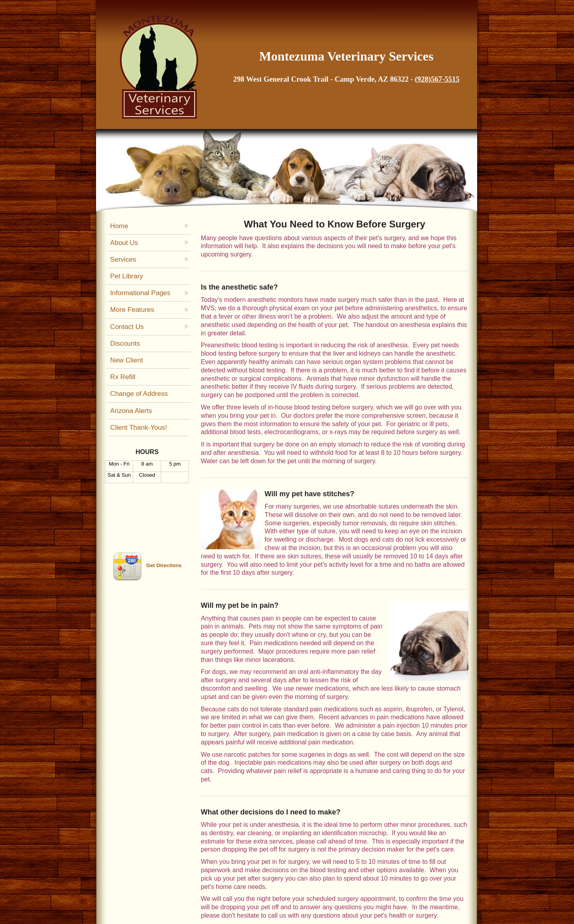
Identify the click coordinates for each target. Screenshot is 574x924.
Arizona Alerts (131, 411)
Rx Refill (123, 377)
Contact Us (127, 327)
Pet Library (126, 276)
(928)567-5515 (437, 79)
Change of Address (139, 394)
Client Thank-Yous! (139, 428)
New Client (126, 360)
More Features (132, 310)
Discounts (125, 344)
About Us (124, 243)
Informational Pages (140, 293)
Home (119, 226)
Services (123, 259)
